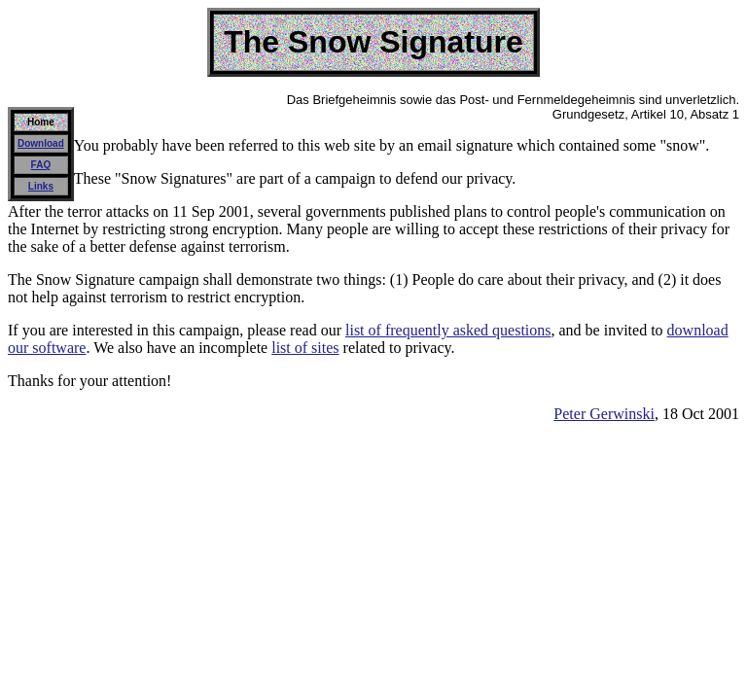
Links (41, 186)
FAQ (41, 165)
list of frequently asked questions (448, 330)
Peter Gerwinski (604, 414)
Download (41, 143)
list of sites (305, 348)
